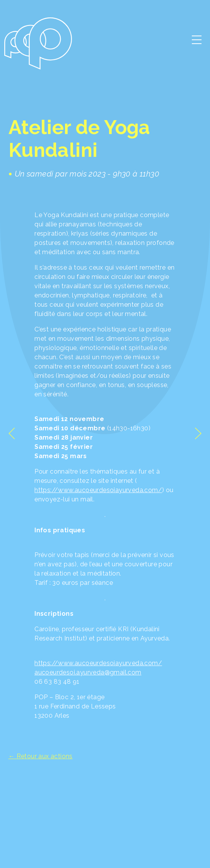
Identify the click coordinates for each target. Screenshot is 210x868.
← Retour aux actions (41, 756)
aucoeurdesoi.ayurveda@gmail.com (88, 672)
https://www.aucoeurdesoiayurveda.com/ (98, 490)
